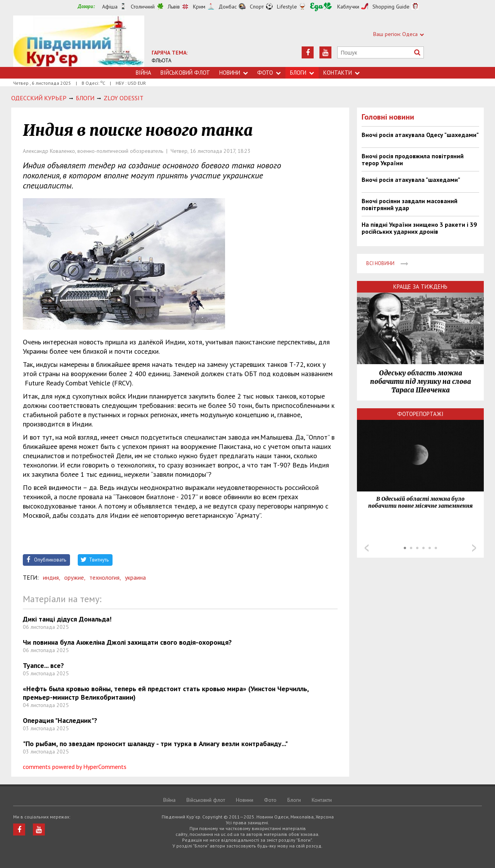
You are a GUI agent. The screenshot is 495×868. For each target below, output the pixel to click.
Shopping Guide (391, 7)
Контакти (341, 73)
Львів (174, 7)
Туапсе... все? (43, 665)
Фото (269, 73)
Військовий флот (185, 73)
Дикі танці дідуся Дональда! (67, 619)
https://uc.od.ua (79, 41)
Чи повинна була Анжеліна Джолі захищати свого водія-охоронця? (127, 642)
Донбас (228, 7)
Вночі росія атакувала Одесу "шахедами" (420, 135)
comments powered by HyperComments (75, 767)
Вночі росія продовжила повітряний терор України (413, 159)
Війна (143, 73)
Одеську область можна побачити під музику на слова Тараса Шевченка (421, 382)
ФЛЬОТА (161, 60)
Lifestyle (287, 7)
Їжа (321, 7)
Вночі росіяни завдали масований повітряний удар (410, 204)
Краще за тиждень (420, 287)
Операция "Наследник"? (60, 720)
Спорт (257, 7)
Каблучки (348, 7)
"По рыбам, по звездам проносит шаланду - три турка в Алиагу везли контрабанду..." (155, 744)
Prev (367, 548)
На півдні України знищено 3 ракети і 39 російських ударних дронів (419, 228)
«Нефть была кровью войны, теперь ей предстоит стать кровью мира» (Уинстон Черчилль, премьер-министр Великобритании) (166, 693)
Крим (199, 7)
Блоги (302, 73)
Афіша (110, 7)
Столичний (143, 7)
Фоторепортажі (420, 414)
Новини (234, 73)
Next (474, 548)
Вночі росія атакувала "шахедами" (411, 180)
